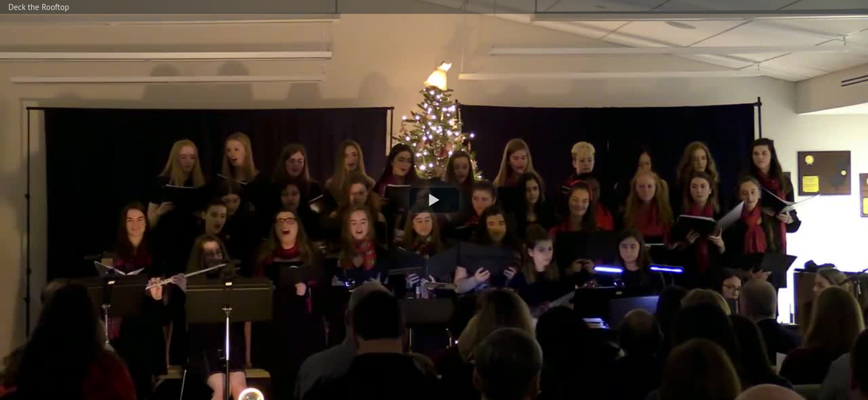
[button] (434, 200)
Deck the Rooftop (39, 7)
